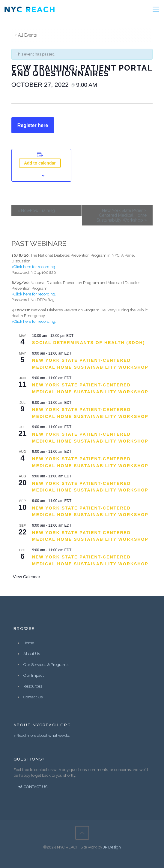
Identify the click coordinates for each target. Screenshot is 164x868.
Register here (33, 125)
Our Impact (34, 675)
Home (29, 643)
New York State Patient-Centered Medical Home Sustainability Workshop (122, 215)
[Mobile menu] (156, 9)
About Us (32, 654)
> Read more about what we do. (42, 735)
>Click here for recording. (34, 294)
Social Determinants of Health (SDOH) (88, 343)
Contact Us (33, 697)
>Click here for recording (33, 267)
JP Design (112, 847)
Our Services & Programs (46, 665)
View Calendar (27, 577)
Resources (33, 686)
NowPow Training (36, 210)
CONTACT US (32, 787)
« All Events (26, 35)
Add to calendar (40, 163)
